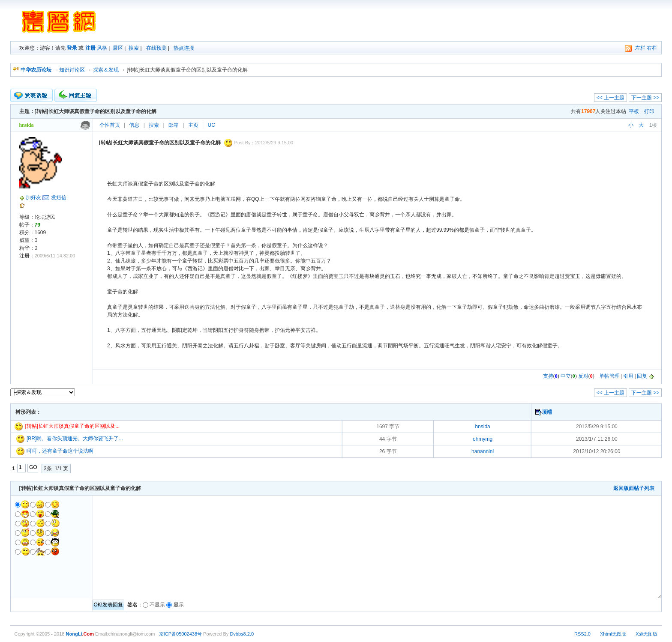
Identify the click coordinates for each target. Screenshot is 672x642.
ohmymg (483, 439)
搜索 (134, 48)
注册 (90, 48)
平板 (634, 111)
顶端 (547, 412)
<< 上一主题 (610, 98)
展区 (118, 48)
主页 (193, 125)
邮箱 (174, 125)
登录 (72, 48)
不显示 (157, 605)
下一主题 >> (645, 98)
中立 (566, 376)
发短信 (59, 197)
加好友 (33, 197)
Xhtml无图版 (613, 634)
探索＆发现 (106, 70)
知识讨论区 (72, 70)
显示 (179, 605)
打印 (649, 111)
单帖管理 (609, 376)
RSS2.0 (582, 634)
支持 (548, 376)
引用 (628, 376)
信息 (134, 125)
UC (211, 125)
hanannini (483, 451)
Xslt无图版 (646, 634)
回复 (642, 376)
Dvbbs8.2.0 (242, 634)
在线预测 (156, 48)
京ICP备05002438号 (180, 634)
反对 (583, 376)
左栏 (640, 48)
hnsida (482, 427)
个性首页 (110, 125)
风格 (102, 48)
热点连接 (184, 48)
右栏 (652, 48)
